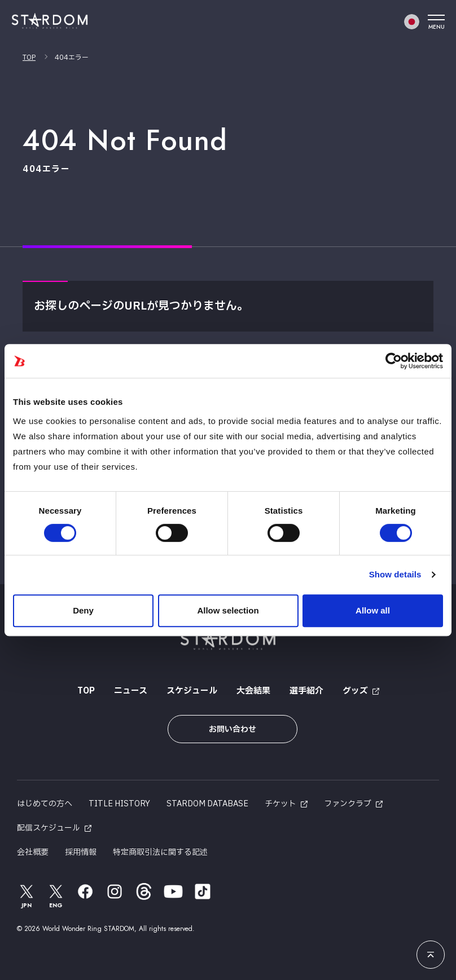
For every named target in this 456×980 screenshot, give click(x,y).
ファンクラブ (348, 804)
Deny (83, 610)
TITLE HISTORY (119, 804)
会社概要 (33, 852)
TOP (29, 58)
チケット (280, 804)
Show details (395, 574)
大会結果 (253, 691)
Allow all (373, 610)
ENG (56, 896)
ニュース (131, 691)
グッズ (355, 691)
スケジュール (192, 691)
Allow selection (228, 610)
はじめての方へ (45, 804)
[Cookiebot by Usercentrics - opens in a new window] (394, 361)
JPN (27, 896)
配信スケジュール (49, 828)
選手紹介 (306, 691)
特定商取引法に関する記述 (160, 852)
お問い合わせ (233, 729)
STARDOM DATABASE (207, 804)
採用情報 (81, 852)
